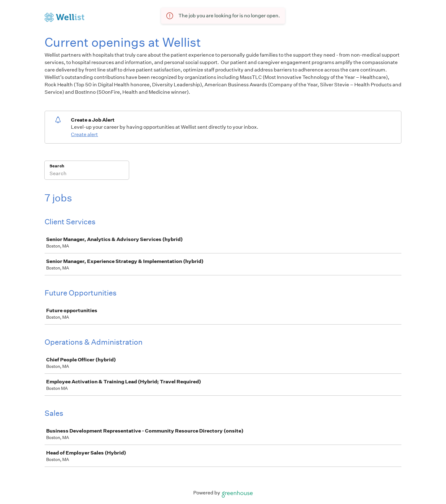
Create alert (84, 134)
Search (57, 166)
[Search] (87, 174)
